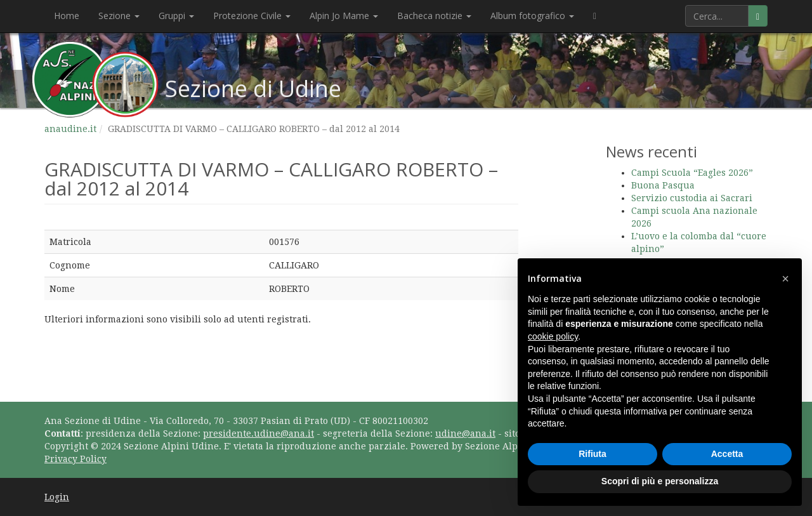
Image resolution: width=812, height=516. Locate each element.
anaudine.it (70, 129)
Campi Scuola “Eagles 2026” (692, 173)
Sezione (119, 16)
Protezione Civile (252, 16)
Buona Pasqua (663, 185)
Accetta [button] (727, 454)
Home (67, 16)
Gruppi (176, 16)
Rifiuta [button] (593, 454)
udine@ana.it (465, 433)
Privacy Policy (75, 459)
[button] (785, 279)
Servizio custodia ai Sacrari (692, 198)
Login (57, 497)
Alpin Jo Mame (344, 16)
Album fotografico (532, 16)
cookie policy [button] (553, 336)
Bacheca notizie (434, 16)
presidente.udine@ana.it (259, 433)
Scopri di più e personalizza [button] (660, 481)
